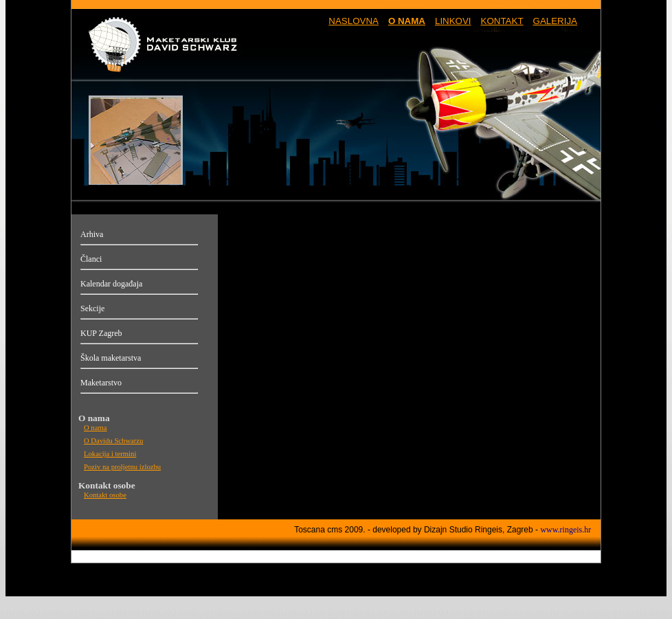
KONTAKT (502, 21)
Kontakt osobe (105, 495)
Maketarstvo (101, 383)
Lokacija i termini (110, 454)
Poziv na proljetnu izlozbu (122, 467)
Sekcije (92, 308)
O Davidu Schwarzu (113, 441)
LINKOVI (453, 21)
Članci (91, 259)
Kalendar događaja (111, 284)
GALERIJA (555, 21)
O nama (95, 428)
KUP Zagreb (101, 333)
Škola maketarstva (111, 358)
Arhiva (92, 234)
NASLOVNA (354, 21)
